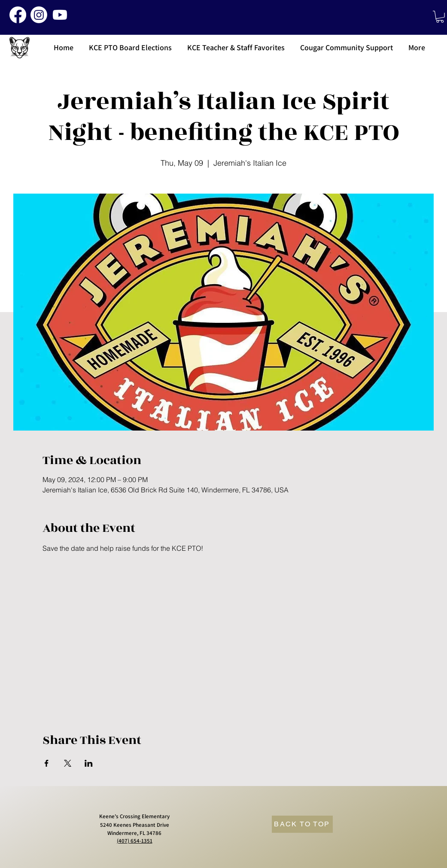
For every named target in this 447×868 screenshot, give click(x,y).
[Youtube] (60, 15)
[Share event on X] (68, 763)
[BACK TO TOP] (302, 824)
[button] (440, 17)
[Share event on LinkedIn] (89, 763)
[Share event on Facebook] (47, 763)
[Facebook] (18, 15)
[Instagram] (39, 15)
